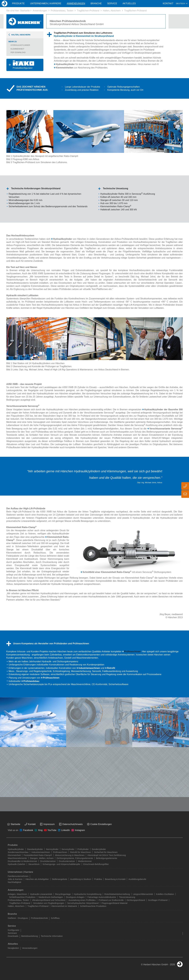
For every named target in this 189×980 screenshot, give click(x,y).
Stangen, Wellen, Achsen (42, 858)
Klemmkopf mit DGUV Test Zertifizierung (107, 855)
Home (5, 3)
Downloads (13, 936)
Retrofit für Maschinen (81, 852)
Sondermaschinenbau (18, 852)
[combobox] (182, 4)
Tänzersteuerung (127, 897)
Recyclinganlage (63, 894)
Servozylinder (68, 849)
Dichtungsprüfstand (136, 900)
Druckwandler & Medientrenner (23, 861)
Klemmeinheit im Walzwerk (64, 906)
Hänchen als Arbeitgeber (37, 879)
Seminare (12, 933)
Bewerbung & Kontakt (115, 879)
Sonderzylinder (99, 849)
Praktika (98, 879)
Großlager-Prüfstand (158, 900)
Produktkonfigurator (20, 65)
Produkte (18, 3)
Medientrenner (85, 861)
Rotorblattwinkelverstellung (117, 894)
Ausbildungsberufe (137, 879)
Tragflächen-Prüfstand (88, 11)
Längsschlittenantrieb (143, 894)
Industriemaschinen (89, 668)
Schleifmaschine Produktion (22, 897)
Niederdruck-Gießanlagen (51, 897)
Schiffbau (55, 918)
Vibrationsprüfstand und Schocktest (49, 900)
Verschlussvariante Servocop (166, 429)
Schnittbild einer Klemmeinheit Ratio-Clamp (107, 572)
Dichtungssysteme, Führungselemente (75, 858)
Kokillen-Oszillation (165, 894)
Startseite (25, 11)
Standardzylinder (35, 849)
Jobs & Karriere (15, 879)
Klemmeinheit (17, 49)
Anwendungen (40, 11)
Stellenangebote (59, 879)
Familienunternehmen (18, 876)
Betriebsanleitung (30, 936)
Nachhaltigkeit (15, 882)
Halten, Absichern (112, 11)
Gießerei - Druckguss (18, 918)
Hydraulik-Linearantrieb (41, 894)
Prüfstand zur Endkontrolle (111, 900)
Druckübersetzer (48, 861)
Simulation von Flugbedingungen (49, 903)
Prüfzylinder (83, 849)
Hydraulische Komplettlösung (88, 894)
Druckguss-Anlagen (75, 897)
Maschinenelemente (17, 858)
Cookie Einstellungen (101, 824)
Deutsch (180, 3)
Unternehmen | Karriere (46, 3)
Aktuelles (129, 3)
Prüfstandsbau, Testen (62, 11)
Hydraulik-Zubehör (17, 864)
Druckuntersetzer (67, 861)
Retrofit (111, 668)
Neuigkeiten (13, 948)
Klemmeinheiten (65, 68)
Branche (96, 3)
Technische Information (52, 936)
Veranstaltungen (30, 948)
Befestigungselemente (107, 858)
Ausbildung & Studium (81, 879)
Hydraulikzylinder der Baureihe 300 (163, 409)
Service (112, 3)
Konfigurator (14, 930)
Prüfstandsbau (31, 681)
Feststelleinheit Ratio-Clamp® (38, 855)
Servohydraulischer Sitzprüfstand (83, 903)
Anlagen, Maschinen (17, 894)
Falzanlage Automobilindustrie (102, 897)
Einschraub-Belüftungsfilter (96, 864)
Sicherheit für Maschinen (106, 852)
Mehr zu (13, 42)
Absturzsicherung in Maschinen (70, 855)
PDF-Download (18, 52)
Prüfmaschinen (132, 652)
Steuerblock (34, 864)
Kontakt (168, 3)
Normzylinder (52, 849)
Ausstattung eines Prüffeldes (82, 900)
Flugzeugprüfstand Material (114, 903)
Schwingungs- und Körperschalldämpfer (61, 864)
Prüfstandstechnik (39, 918)
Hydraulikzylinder (20, 45)
